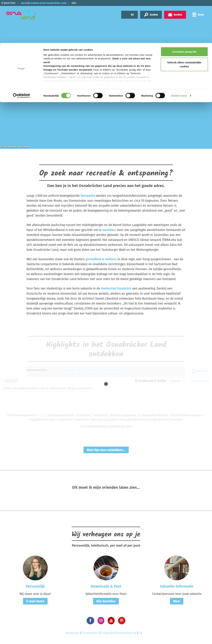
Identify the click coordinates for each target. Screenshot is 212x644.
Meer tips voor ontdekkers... (106, 450)
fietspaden (88, 196)
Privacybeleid (90, 633)
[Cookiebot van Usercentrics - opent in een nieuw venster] (21, 53)
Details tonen (179, 53)
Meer (177, 601)
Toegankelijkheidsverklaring (119, 633)
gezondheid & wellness (101, 259)
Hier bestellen (106, 601)
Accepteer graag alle (184, 9)
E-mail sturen (35, 601)
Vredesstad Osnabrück (116, 288)
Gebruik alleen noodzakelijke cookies (184, 22)
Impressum (72, 633)
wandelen (109, 230)
